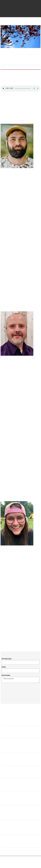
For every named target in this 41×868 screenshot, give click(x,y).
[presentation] (18, 691)
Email (4, 667)
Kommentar (6, 675)
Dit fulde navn (7, 659)
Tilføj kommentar (20, 680)
